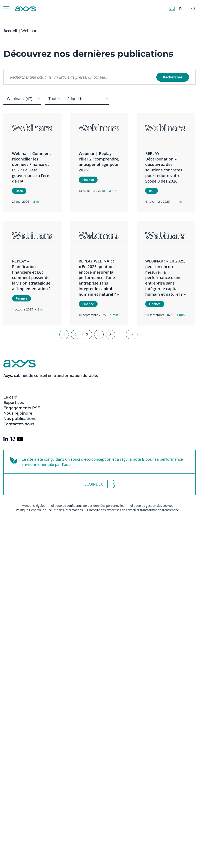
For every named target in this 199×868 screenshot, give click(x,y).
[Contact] (172, 9)
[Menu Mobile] (6, 9)
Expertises (14, 403)
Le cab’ (10, 397)
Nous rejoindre (18, 413)
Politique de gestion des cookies (151, 506)
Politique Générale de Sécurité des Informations (49, 510)
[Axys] (20, 9)
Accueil (10, 31)
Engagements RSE (22, 408)
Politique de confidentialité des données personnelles (87, 506)
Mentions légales (33, 506)
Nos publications (20, 419)
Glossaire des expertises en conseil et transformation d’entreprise (133, 510)
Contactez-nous (19, 424)
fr (181, 9)
